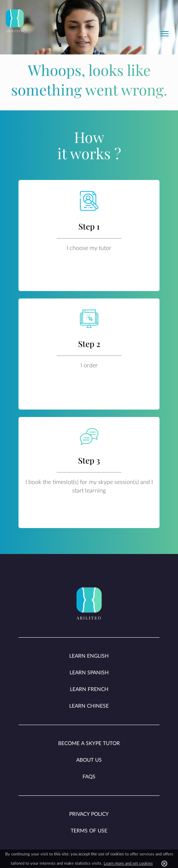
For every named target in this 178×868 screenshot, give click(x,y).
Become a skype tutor (89, 744)
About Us (89, 760)
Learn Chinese (89, 706)
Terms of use (89, 831)
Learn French (89, 690)
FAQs (89, 777)
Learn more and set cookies (128, 863)
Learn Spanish (89, 673)
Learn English (89, 656)
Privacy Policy (89, 814)
